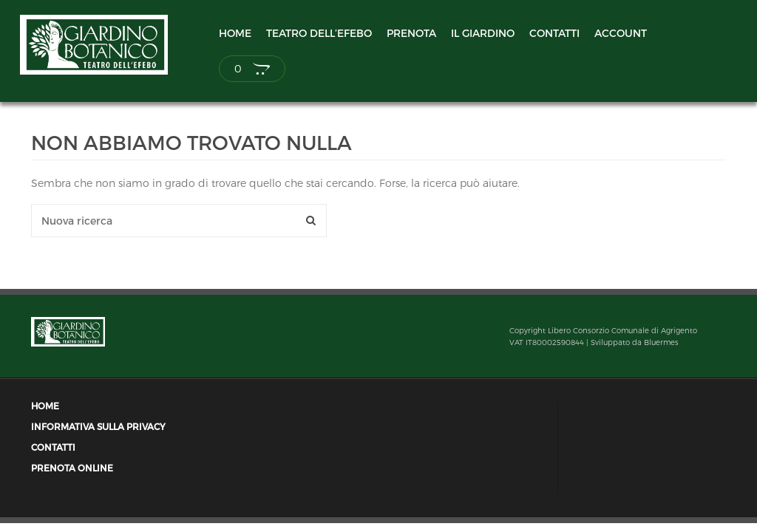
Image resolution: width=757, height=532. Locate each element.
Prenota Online (72, 468)
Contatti (554, 33)
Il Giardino (483, 33)
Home (235, 33)
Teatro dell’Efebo (319, 33)
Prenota (411, 33)
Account (621, 33)
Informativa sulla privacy (98, 427)
